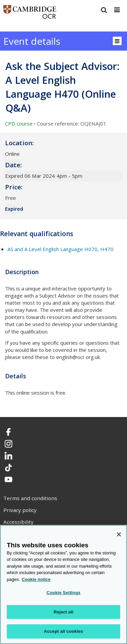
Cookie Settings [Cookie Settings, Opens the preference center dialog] (63, 593)
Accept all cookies (64, 631)
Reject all (63, 612)
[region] (63, 584)
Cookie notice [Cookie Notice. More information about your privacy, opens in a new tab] (36, 579)
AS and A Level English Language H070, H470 (60, 249)
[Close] (119, 534)
